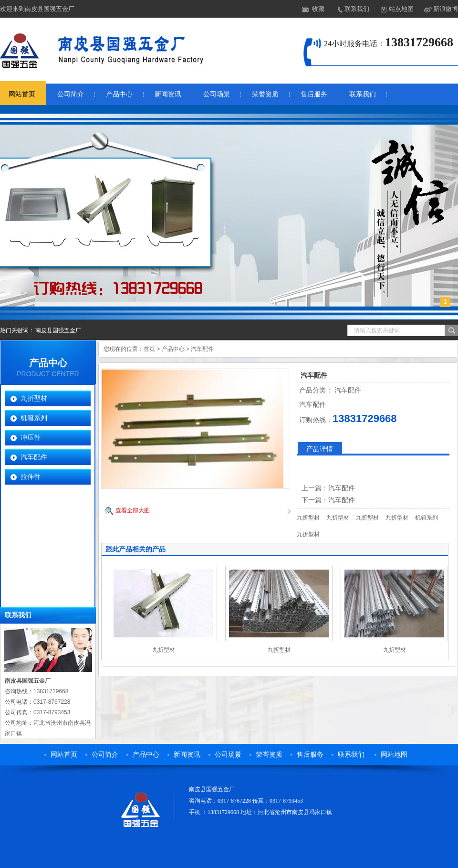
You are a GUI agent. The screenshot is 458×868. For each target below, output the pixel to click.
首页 (149, 349)
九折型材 (34, 398)
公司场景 (217, 94)
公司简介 (71, 94)
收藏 (318, 9)
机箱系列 (34, 418)
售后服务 (314, 94)
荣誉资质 (265, 94)
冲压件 (31, 437)
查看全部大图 (133, 510)
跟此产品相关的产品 (135, 549)
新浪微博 (446, 9)
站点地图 (401, 9)
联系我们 (357, 9)
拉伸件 (31, 476)
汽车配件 (34, 457)
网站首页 (64, 755)
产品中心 (119, 94)
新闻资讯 (168, 94)
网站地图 (394, 755)
